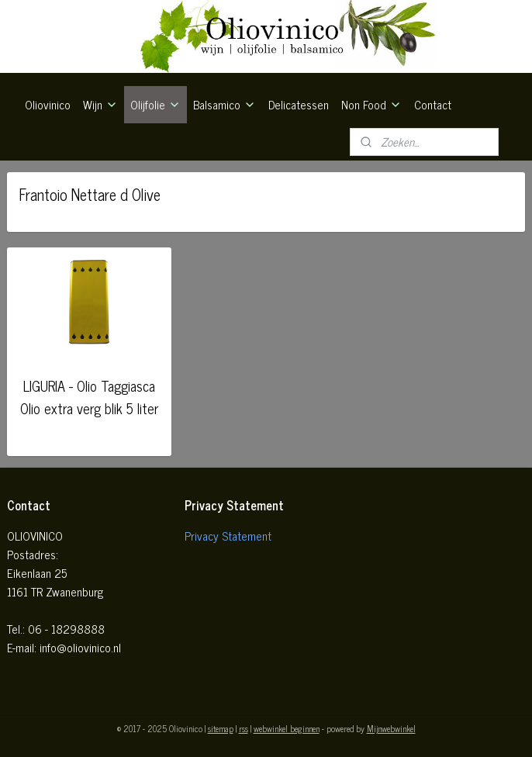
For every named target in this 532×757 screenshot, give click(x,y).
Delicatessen (299, 104)
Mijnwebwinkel (391, 728)
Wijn (100, 104)
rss (244, 728)
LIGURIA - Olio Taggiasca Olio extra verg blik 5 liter (89, 396)
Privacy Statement (228, 536)
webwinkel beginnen (287, 728)
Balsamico (225, 104)
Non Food (371, 104)
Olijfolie (155, 104)
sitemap (221, 728)
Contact (433, 104)
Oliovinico (48, 104)
